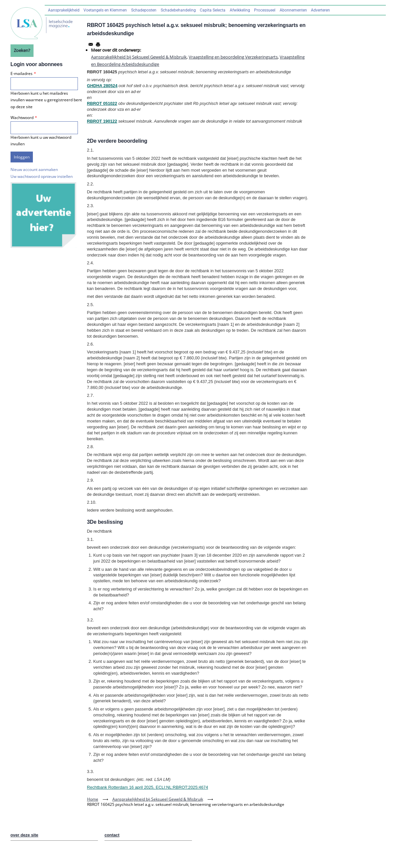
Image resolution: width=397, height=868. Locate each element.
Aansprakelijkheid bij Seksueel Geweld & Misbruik (139, 57)
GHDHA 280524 (102, 86)
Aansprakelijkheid (64, 10)
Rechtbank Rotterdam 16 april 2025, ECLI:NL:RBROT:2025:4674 (148, 787)
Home (93, 799)
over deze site (24, 835)
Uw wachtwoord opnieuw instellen (42, 176)
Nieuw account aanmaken (34, 169)
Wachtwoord (22, 118)
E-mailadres (22, 73)
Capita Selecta (213, 10)
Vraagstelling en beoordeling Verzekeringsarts (233, 57)
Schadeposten (144, 10)
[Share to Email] (91, 44)
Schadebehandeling (178, 10)
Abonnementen (293, 10)
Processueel (265, 10)
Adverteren (320, 10)
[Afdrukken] (98, 44)
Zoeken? (22, 50)
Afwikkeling (240, 10)
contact (112, 835)
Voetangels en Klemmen (105, 10)
